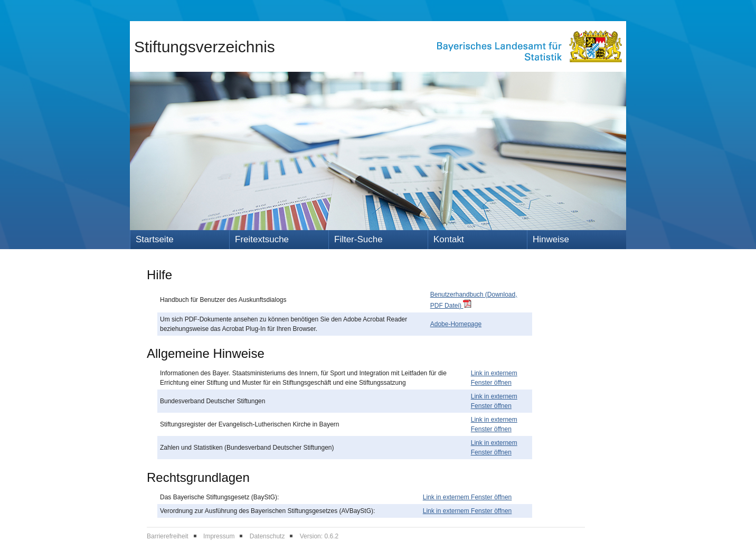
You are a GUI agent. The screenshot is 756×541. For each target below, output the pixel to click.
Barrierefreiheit (168, 536)
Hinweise (551, 239)
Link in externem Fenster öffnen (467, 497)
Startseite (155, 239)
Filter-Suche (358, 239)
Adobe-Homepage (456, 324)
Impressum (219, 536)
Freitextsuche (262, 239)
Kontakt (449, 239)
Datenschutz (267, 536)
